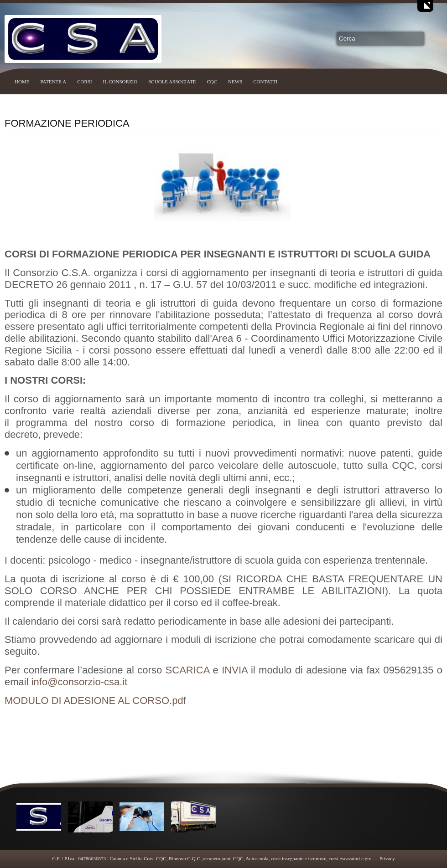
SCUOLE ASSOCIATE (172, 82)
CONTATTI (265, 82)
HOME (22, 82)
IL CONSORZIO (120, 82)
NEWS (235, 82)
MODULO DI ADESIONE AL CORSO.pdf (95, 701)
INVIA (234, 670)
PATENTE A (53, 82)
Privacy (387, 858)
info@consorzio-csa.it (80, 682)
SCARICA (188, 670)
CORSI (84, 82)
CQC (212, 82)
